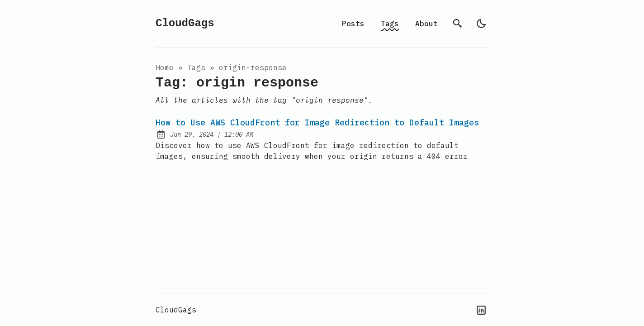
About (426, 24)
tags (196, 67)
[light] (481, 24)
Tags (390, 24)
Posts (353, 24)
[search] (458, 24)
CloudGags (185, 23)
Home (165, 67)
